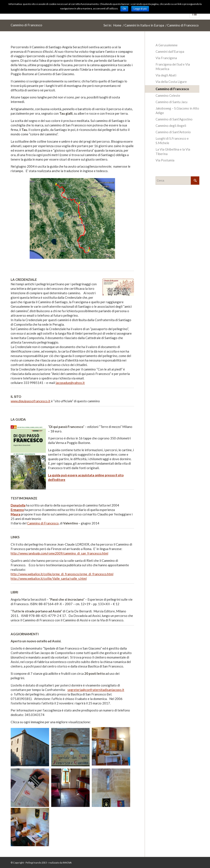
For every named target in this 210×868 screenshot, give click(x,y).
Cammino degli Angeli (171, 126)
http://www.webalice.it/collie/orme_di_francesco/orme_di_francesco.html (62, 574)
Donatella (18, 505)
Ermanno (17, 510)
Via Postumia (165, 160)
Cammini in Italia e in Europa (144, 25)
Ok (124, 9)
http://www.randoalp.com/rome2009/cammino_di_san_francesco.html (59, 553)
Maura (15, 514)
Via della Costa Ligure (171, 82)
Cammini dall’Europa (170, 51)
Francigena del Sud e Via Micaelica (173, 67)
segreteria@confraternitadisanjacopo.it (96, 690)
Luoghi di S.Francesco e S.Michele (172, 141)
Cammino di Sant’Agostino (174, 119)
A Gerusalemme (167, 45)
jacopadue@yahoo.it (70, 383)
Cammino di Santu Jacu (171, 102)
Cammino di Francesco (26, 25)
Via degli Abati (166, 75)
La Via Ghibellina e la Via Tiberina (173, 151)
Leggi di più (140, 9)
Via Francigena (166, 58)
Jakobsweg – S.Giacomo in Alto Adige (177, 111)
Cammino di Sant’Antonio (173, 132)
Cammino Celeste (168, 95)
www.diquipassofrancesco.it (31, 401)
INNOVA (67, 863)
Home (117, 25)
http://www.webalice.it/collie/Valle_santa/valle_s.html (49, 578)
